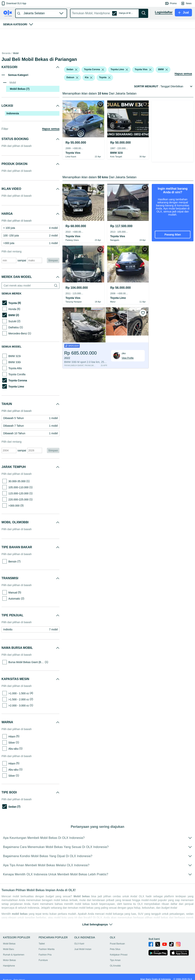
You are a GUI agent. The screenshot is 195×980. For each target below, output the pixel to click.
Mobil (16, 53)
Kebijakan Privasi (125, 950)
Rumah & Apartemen (14, 950)
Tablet (44, 939)
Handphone (9, 961)
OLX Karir (84, 939)
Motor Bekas (9, 955)
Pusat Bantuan (124, 939)
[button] (14, 3)
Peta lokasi (19, 975)
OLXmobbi (122, 961)
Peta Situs (121, 944)
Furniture (45, 955)
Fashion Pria (47, 950)
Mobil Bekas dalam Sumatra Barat (53, 53)
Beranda (6, 53)
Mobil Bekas (27, 53)
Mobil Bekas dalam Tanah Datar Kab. (92, 53)
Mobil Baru (8, 944)
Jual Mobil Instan (87, 944)
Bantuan (7, 975)
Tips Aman (121, 955)
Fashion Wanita (49, 944)
